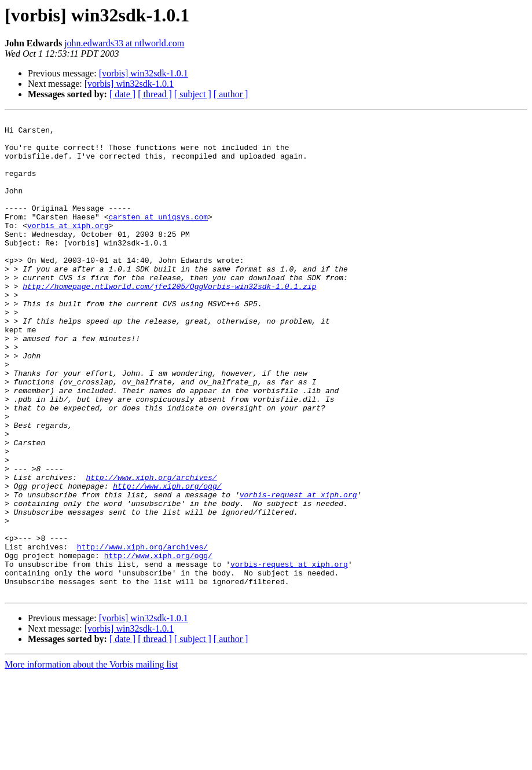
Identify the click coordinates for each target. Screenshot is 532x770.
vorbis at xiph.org (68, 248)
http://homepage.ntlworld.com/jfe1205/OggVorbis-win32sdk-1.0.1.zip (169, 321)
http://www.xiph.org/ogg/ (167, 560)
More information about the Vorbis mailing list (91, 760)
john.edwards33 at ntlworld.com (124, 43)
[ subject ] (193, 94)
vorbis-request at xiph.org (298, 571)
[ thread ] (155, 94)
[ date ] (122, 94)
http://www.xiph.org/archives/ (151, 550)
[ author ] (231, 94)
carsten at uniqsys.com (158, 237)
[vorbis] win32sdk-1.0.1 (144, 73)
